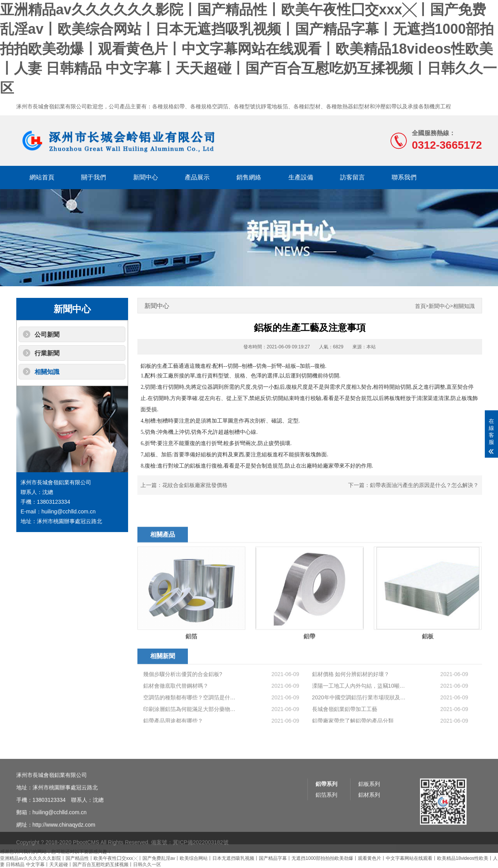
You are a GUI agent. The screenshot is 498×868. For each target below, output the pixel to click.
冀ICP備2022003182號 (200, 854)
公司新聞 (47, 335)
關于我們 (94, 177)
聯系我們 (404, 177)
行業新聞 (47, 353)
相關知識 (47, 372)
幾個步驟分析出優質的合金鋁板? (183, 719)
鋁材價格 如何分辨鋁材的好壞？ (351, 719)
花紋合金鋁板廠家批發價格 (195, 485)
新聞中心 (146, 177)
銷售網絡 (249, 177)
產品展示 (197, 177)
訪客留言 (352, 177)
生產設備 (301, 177)
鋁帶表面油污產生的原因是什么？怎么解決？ (424, 485)
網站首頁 (42, 177)
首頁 (420, 306)
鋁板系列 (369, 833)
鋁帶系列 (326, 833)
